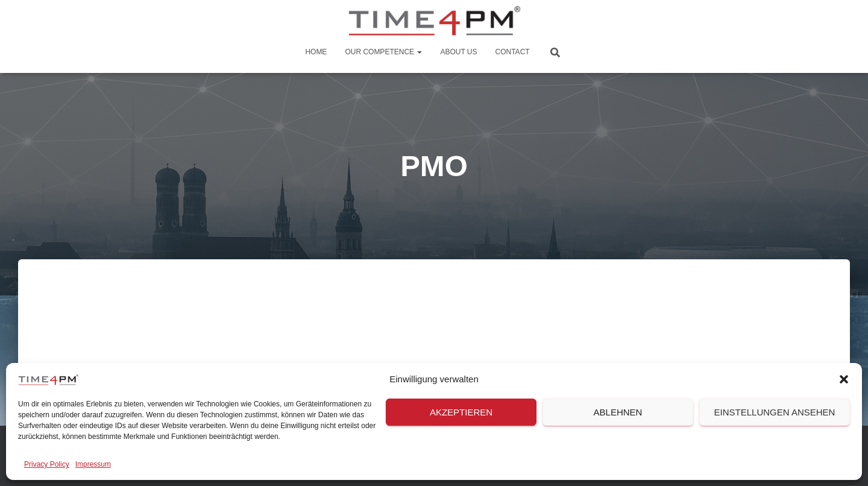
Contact (513, 52)
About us (458, 52)
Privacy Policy (47, 464)
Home (316, 52)
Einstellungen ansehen (775, 412)
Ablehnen (618, 412)
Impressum (93, 464)
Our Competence (383, 52)
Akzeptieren (461, 412)
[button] (844, 379)
